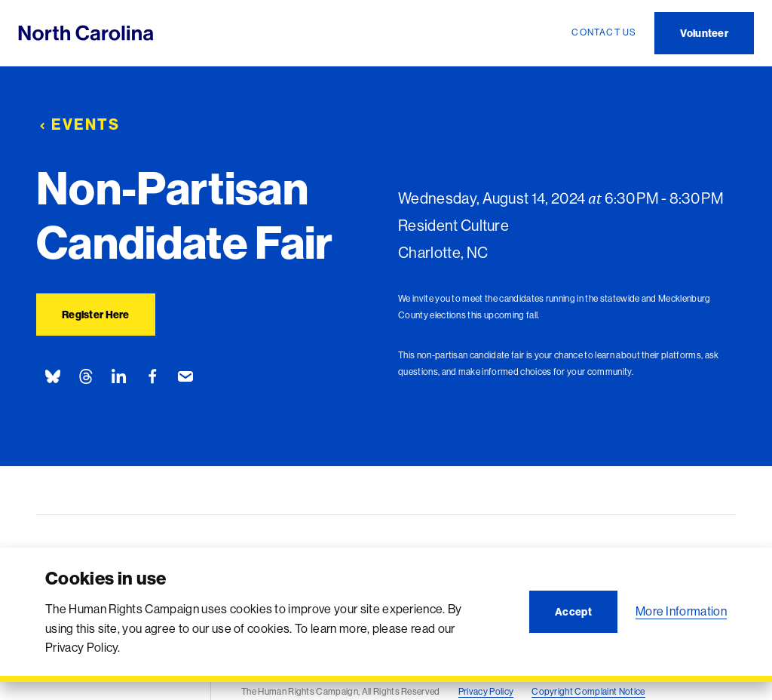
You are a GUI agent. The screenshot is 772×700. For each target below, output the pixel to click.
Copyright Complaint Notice (588, 691)
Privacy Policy (486, 691)
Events (78, 124)
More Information (681, 611)
